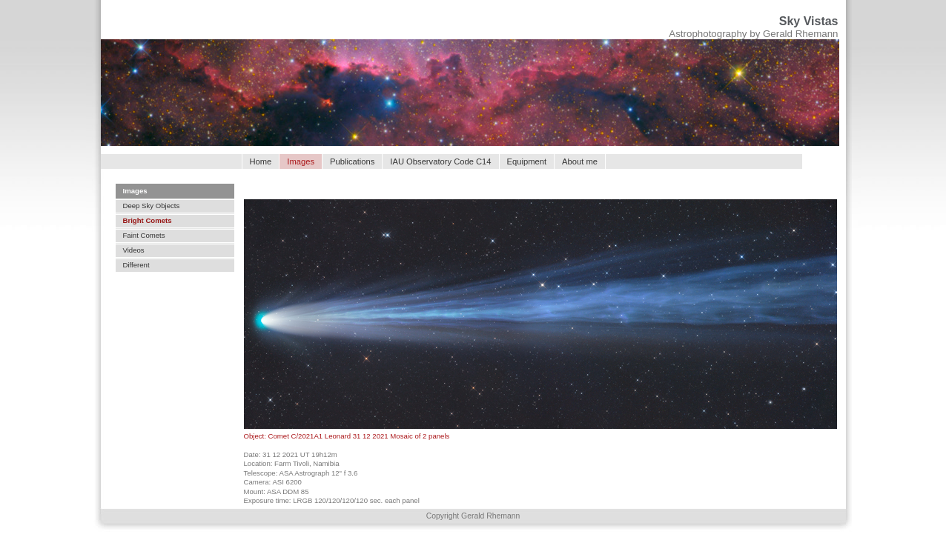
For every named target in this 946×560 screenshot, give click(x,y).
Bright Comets (148, 220)
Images (135, 191)
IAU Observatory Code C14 (440, 161)
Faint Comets (144, 235)
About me (580, 161)
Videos (134, 250)
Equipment (527, 161)
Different (136, 265)
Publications (352, 161)
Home (261, 161)
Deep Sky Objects (152, 206)
